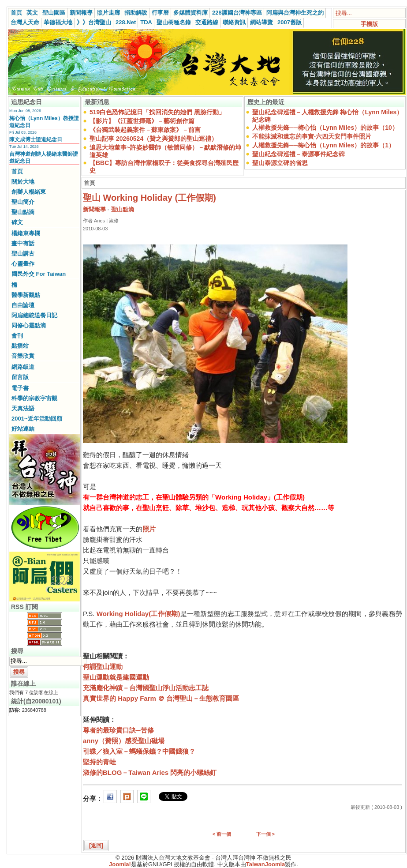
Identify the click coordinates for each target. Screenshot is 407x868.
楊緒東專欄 (26, 233)
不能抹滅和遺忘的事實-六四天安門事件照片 (312, 136)
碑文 (17, 222)
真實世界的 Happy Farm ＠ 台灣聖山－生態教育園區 (161, 698)
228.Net (126, 22)
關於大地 (23, 182)
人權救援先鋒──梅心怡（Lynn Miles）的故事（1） (323, 145)
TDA (146, 22)
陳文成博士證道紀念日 (36, 139)
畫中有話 (23, 243)
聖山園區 (54, 13)
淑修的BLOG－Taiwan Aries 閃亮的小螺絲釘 (150, 772)
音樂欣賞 (23, 356)
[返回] (96, 845)
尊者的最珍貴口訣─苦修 (118, 730)
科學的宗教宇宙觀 (34, 398)
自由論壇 (23, 305)
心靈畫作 (23, 264)
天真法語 (23, 408)
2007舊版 (289, 22)
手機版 (369, 24)
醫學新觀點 (26, 295)
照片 (149, 529)
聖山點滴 (23, 212)
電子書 (20, 388)
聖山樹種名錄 (174, 22)
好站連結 (23, 429)
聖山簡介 (23, 202)
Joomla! (120, 864)
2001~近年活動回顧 (37, 419)
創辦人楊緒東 (29, 192)
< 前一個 (222, 834)
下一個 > (265, 834)
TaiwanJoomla (266, 864)
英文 (32, 13)
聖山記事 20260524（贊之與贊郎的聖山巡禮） (153, 139)
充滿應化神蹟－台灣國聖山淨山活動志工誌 (146, 688)
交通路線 (207, 22)
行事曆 (160, 13)
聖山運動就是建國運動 (116, 677)
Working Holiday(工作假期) (138, 614)
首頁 (16, 13)
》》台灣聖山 (94, 22)
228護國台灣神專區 (237, 13)
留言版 (20, 377)
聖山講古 (23, 254)
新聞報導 (81, 13)
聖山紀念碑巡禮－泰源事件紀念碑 (299, 154)
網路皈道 (23, 367)
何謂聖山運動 (103, 667)
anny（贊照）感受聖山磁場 (124, 741)
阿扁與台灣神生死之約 (295, 13)
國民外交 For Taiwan (39, 274)
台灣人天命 (25, 22)
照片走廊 (108, 13)
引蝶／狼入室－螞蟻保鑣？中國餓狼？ (139, 751)
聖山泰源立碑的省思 (280, 163)
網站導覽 (261, 22)
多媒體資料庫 (190, 13)
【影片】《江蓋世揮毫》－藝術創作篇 (142, 121)
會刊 (17, 336)
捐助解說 (136, 13)
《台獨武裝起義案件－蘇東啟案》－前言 (145, 130)
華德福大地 (58, 22)
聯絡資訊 (234, 22)
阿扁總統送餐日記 (34, 315)
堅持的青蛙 (99, 762)
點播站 (20, 346)
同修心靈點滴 (29, 325)
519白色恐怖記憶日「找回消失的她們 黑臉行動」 (157, 112)
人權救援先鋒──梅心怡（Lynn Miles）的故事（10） (325, 128)
